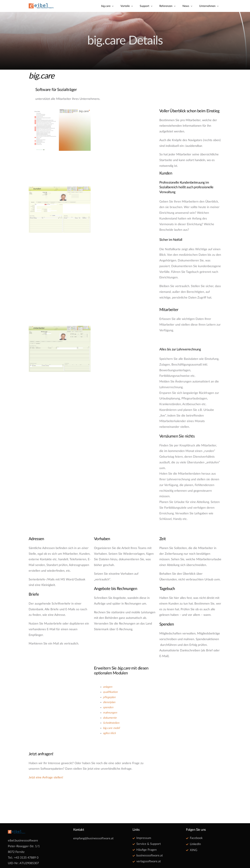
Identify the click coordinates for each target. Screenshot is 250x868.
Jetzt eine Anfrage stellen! (46, 778)
